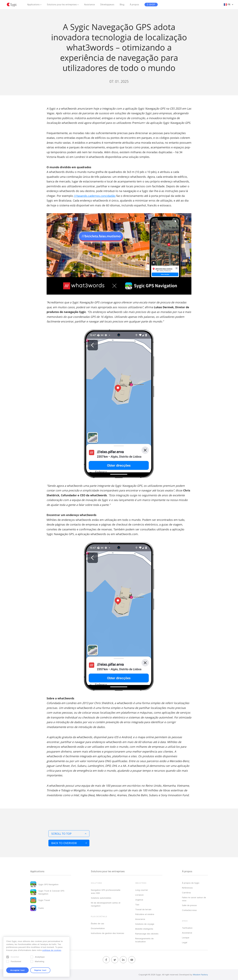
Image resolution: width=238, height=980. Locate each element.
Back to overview (69, 843)
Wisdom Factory (200, 975)
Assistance (89, 5)
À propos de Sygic (191, 883)
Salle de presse (189, 905)
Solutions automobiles (101, 898)
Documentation (98, 928)
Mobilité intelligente (144, 929)
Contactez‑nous (189, 910)
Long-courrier (142, 890)
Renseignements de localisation (144, 940)
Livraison (139, 895)
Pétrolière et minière (145, 914)
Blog (122, 5)
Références (187, 888)
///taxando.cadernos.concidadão (95, 196)
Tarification (187, 928)
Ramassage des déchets (147, 934)
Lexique (186, 938)
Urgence (139, 900)
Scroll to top (69, 834)
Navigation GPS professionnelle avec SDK (106, 892)
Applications (33, 5)
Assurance (140, 919)
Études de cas (98, 923)
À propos (134, 5)
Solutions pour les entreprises (62, 5)
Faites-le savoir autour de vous (194, 899)
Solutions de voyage (145, 924)
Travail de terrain (143, 909)
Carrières (186, 893)
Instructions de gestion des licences (108, 933)
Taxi (137, 905)
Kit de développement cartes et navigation (106, 904)
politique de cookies (52, 950)
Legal (185, 942)
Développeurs (107, 5)
